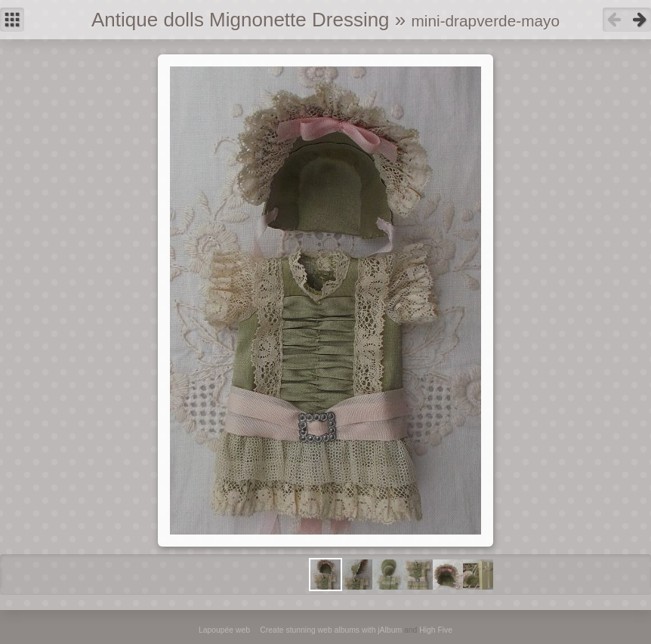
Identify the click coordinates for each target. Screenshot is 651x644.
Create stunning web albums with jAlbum (331, 630)
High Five (436, 630)
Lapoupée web (224, 630)
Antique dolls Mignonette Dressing (241, 20)
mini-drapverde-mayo (486, 21)
